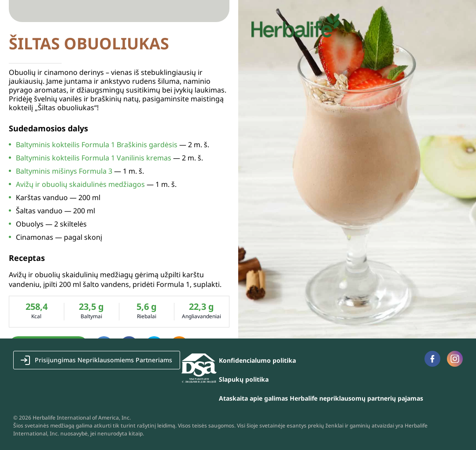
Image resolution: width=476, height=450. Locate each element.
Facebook (432, 359)
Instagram (455, 359)
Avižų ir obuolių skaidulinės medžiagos (80, 184)
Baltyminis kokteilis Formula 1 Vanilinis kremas (94, 158)
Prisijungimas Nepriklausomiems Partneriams (103, 360)
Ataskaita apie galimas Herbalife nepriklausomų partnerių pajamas (321, 398)
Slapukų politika (244, 379)
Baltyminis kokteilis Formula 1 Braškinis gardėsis (97, 145)
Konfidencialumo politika (257, 360)
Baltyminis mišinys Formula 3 (64, 171)
